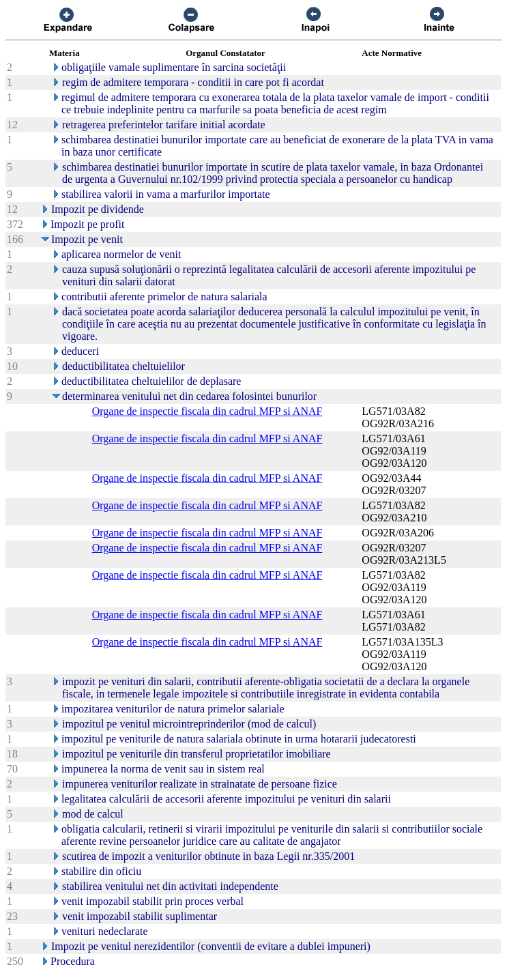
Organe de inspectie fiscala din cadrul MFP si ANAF (207, 411)
